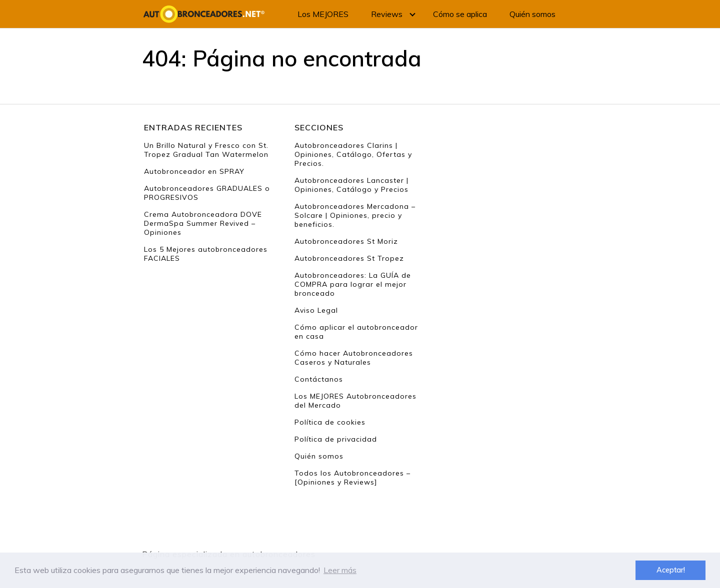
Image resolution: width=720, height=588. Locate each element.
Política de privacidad (336, 439)
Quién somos (532, 14)
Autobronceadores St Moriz (346, 241)
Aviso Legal (316, 310)
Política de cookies (330, 422)
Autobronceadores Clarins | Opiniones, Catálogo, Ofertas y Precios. (353, 154)
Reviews (387, 14)
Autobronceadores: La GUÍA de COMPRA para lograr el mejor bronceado (353, 284)
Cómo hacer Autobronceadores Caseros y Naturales (354, 358)
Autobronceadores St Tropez (349, 258)
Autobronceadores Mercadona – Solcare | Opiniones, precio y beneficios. (355, 215)
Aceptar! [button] (671, 570)
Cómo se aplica (460, 14)
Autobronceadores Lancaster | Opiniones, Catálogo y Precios (351, 185)
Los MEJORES (323, 14)
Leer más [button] (340, 570)
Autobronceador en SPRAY (194, 171)
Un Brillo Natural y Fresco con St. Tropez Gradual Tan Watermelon (206, 150)
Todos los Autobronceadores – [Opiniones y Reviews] (352, 478)
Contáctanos (319, 379)
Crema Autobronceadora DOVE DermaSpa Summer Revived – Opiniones (203, 223)
